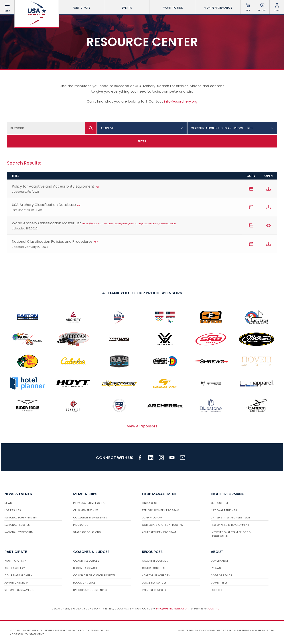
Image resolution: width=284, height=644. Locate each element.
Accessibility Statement (27, 634)
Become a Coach (85, 568)
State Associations (87, 532)
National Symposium (19, 532)
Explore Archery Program (161, 510)
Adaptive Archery (17, 583)
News (8, 503)
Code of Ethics (222, 575)
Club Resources (153, 568)
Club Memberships (86, 510)
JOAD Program (152, 518)
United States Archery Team (230, 518)
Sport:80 (268, 630)
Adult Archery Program (159, 532)
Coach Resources (86, 561)
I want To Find (172, 8)
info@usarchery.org (181, 101)
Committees (219, 583)
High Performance (218, 8)
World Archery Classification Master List (124, 226)
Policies (216, 590)
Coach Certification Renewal (94, 575)
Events (127, 8)
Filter (142, 141)
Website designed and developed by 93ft (205, 630)
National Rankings (224, 510)
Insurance (81, 525)
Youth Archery (15, 561)
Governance (220, 561)
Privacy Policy (79, 630)
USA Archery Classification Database (124, 207)
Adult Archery (15, 568)
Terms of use (100, 630)
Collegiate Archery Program (163, 525)
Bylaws (216, 568)
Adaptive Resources (156, 575)
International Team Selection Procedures (232, 534)
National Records (17, 525)
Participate (82, 8)
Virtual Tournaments (20, 590)
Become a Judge (84, 583)
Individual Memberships (89, 503)
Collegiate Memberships (90, 518)
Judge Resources (154, 583)
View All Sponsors (142, 426)
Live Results (13, 510)
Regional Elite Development (230, 525)
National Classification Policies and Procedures (124, 244)
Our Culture (220, 503)
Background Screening (90, 590)
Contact (215, 609)
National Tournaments (21, 518)
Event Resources (154, 590)
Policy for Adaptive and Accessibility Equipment (124, 189)
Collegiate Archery (18, 575)
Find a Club (150, 503)
